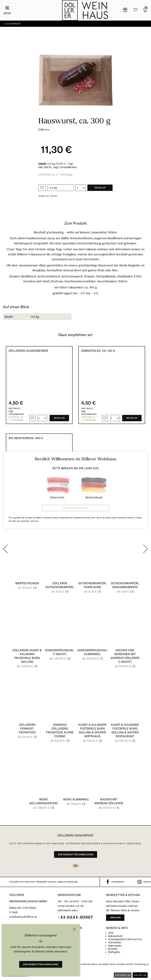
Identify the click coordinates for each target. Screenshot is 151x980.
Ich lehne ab (123, 975)
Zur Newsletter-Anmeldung (41, 964)
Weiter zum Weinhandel (75, 508)
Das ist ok (140, 975)
